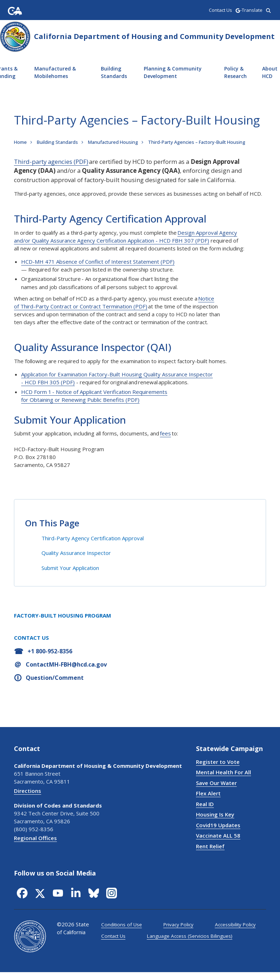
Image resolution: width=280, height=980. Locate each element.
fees (165, 433)
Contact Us (113, 936)
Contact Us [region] (220, 10)
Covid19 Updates (218, 825)
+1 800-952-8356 (50, 651)
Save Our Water (216, 783)
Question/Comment (55, 678)
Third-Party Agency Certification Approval (93, 538)
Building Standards (114, 72)
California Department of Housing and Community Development (154, 36)
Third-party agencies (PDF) (51, 162)
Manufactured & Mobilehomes (55, 72)
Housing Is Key (215, 814)
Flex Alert (208, 793)
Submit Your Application (70, 568)
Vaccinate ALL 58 (218, 835)
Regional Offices (35, 838)
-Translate (249, 10)
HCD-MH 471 (39, 262)
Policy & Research (235, 72)
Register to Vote (218, 762)
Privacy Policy (178, 925)
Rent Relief (210, 846)
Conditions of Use (122, 925)
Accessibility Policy (235, 925)
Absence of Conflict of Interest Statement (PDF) (115, 262)
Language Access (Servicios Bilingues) (190, 936)
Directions (28, 791)
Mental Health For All (223, 772)
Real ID (205, 804)
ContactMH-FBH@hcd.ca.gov (66, 664)
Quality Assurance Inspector (76, 553)
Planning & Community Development (173, 72)
